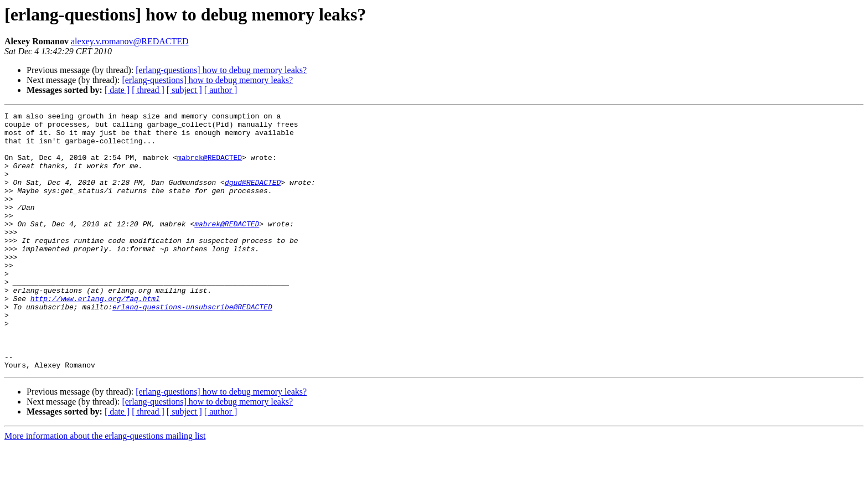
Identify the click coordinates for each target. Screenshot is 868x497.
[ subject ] (184, 90)
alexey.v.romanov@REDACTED (130, 41)
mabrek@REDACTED (210, 167)
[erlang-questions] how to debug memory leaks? (221, 70)
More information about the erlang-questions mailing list (105, 487)
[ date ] (117, 90)
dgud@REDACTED (253, 197)
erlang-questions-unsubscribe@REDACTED (192, 346)
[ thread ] (148, 90)
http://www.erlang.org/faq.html (95, 336)
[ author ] (221, 90)
